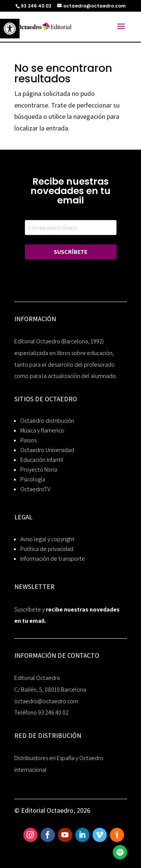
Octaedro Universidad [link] (47, 450)
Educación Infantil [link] (42, 460)
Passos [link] (28, 440)
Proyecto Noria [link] (39, 470)
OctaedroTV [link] (35, 489)
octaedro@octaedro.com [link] (46, 701)
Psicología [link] (33, 479)
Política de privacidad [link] (47, 549)
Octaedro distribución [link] (47, 421)
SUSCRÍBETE (70, 252)
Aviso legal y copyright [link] (47, 539)
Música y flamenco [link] (42, 430)
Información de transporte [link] (53, 559)
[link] (10, 29)
